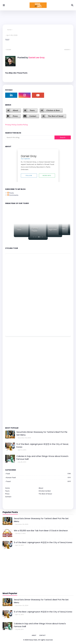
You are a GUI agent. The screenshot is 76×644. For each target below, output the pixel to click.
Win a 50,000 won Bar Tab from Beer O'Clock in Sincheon (41, 531)
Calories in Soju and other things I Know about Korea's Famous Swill (42, 458)
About (15, 110)
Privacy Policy (11, 125)
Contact (33, 116)
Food (38, 474)
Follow (29, 176)
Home (9, 30)
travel (38, 481)
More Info (47, 176)
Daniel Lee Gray (36, 58)
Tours (32, 110)
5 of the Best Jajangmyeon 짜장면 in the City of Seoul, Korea (42, 446)
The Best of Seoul (56, 116)
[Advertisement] (13, 381)
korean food (38, 477)
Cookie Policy (22, 125)
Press (15, 116)
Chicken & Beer (53, 110)
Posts (11, 193)
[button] (33, 237)
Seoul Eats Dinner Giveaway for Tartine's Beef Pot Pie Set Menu (42, 433)
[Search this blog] (30, 137)
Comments (13, 195)
